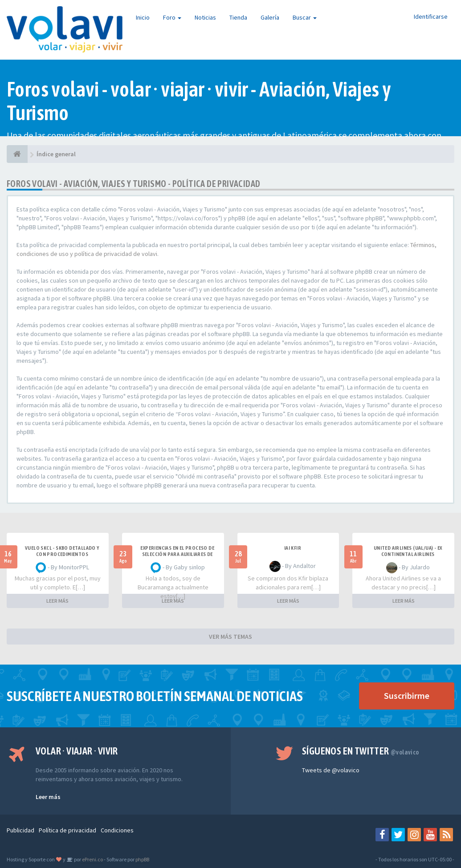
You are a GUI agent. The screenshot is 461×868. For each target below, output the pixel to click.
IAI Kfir (293, 548)
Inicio (143, 17)
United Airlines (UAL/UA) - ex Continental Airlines (408, 551)
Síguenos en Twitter (361, 751)
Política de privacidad (67, 830)
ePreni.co (92, 859)
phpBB (142, 859)
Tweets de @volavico (331, 770)
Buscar (305, 17)
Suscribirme (407, 696)
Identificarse (431, 16)
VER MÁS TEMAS (230, 637)
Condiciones (117, 830)
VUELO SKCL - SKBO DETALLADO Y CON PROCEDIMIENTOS (62, 551)
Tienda (238, 17)
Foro (172, 17)
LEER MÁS (57, 601)
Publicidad (20, 830)
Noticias (205, 17)
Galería (270, 17)
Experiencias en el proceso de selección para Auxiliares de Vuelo (177, 554)
